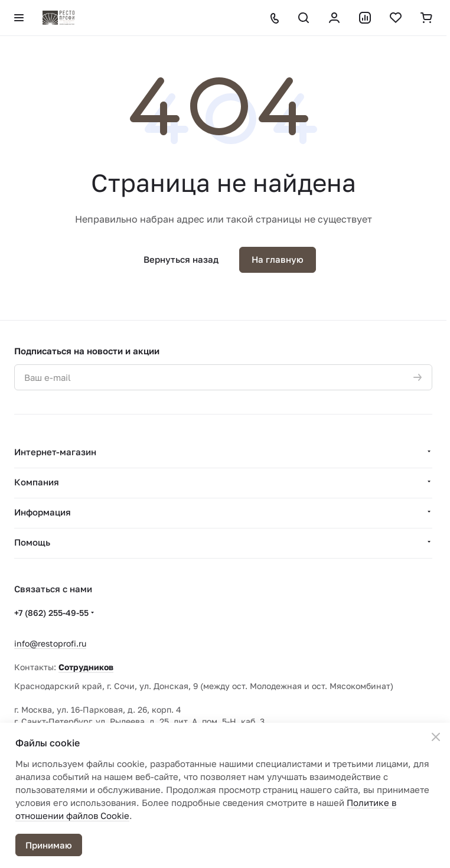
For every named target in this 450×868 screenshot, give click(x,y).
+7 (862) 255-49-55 (51, 613)
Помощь (32, 542)
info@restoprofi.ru (50, 643)
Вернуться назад (181, 259)
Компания (37, 482)
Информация (43, 512)
